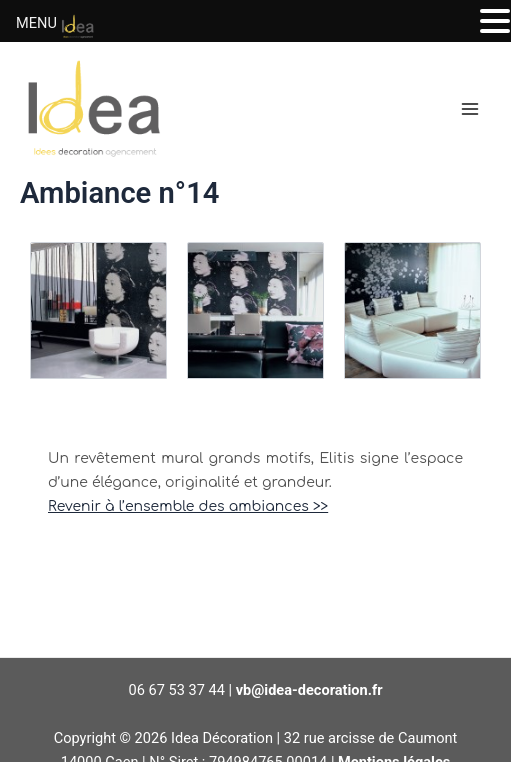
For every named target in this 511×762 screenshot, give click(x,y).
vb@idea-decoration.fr (309, 690)
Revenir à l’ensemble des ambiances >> (188, 505)
